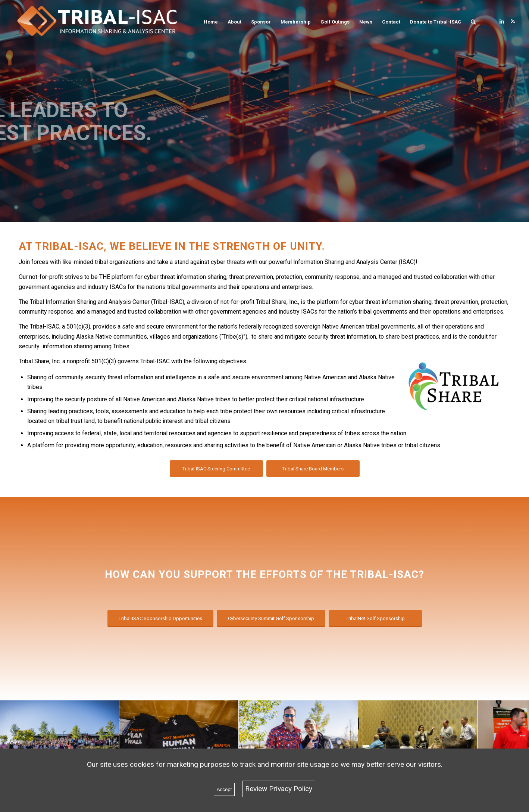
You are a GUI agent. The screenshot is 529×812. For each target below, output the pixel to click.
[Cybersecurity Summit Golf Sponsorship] (271, 618)
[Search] (473, 22)
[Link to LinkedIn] (502, 22)
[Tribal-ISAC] (102, 22)
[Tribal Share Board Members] (313, 469)
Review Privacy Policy (279, 789)
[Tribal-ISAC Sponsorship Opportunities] (160, 618)
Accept (224, 789)
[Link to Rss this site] (513, 22)
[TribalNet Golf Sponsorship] (375, 618)
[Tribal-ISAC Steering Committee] (216, 469)
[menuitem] (211, 22)
